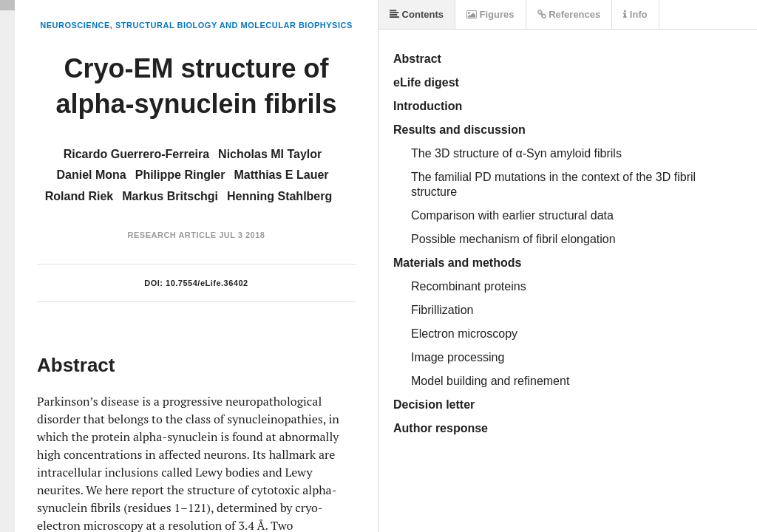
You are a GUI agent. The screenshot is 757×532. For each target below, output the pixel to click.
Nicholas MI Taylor (270, 154)
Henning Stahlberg (279, 196)
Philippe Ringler (180, 175)
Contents (417, 14)
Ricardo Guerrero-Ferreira (136, 154)
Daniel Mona (91, 175)
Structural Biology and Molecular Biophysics (234, 25)
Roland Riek (79, 196)
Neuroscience (75, 25)
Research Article (172, 235)
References (569, 14)
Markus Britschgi (170, 196)
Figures (490, 14)
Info (635, 14)
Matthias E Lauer (282, 175)
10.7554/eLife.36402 (207, 283)
